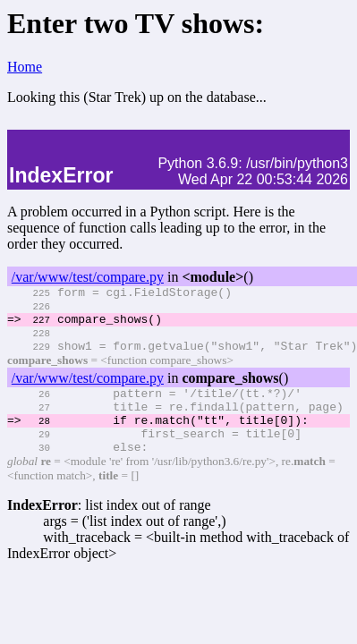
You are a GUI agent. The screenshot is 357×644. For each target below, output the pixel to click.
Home (25, 67)
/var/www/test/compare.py (88, 277)
